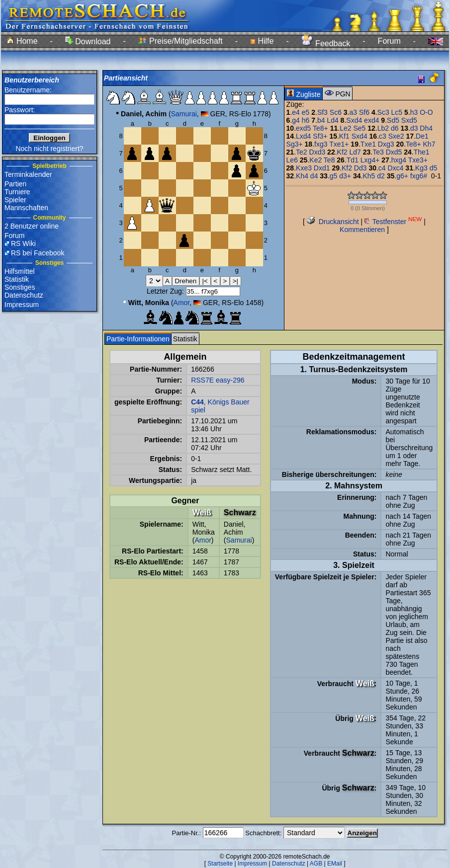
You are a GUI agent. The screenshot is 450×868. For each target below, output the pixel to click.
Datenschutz (24, 295)
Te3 (378, 152)
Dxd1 (322, 168)
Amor (182, 303)
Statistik (17, 279)
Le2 (345, 128)
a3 (354, 112)
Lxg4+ (370, 160)
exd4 (371, 120)
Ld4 (332, 120)
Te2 (302, 152)
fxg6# (419, 176)
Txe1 (368, 144)
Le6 (292, 160)
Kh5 (369, 176)
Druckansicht (333, 222)
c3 (383, 136)
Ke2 (315, 160)
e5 (306, 112)
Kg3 (421, 168)
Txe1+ (339, 144)
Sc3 (383, 112)
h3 (414, 112)
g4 (296, 120)
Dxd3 (317, 152)
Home (22, 41)
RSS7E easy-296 (218, 380)
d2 (381, 176)
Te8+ (320, 128)
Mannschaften (26, 208)
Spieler (15, 200)
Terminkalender (28, 174)
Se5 (359, 128)
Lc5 (397, 112)
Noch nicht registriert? (49, 149)
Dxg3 (386, 144)
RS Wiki (23, 243)
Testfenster (393, 222)
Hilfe (262, 41)
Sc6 (336, 112)
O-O (426, 112)
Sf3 (322, 112)
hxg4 (399, 160)
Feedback (326, 43)
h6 (306, 120)
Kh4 (302, 176)
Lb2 (383, 128)
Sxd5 (409, 120)
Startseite (220, 864)
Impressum (22, 305)
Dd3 (360, 168)
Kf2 (342, 152)
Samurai (184, 114)
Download (88, 41)
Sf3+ (320, 136)
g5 (334, 176)
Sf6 (364, 112)
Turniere (17, 192)
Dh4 (426, 128)
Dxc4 (396, 168)
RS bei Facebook (38, 253)
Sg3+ (295, 144)
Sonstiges (20, 287)
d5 (434, 168)
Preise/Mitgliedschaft (180, 41)
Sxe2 (396, 136)
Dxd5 (394, 152)
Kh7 (429, 144)
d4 (314, 176)
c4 (382, 168)
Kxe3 (304, 168)
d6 (395, 128)
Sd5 (393, 120)
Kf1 (344, 136)
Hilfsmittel (20, 271)
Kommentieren (362, 230)
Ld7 (355, 152)
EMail (335, 864)
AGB (316, 864)
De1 (422, 136)
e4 (296, 112)
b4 (321, 120)
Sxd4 (354, 120)
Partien (15, 184)
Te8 (329, 160)
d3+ (345, 176)
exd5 (303, 128)
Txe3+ (418, 160)
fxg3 (321, 144)
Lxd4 (303, 136)
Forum (389, 41)
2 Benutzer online (32, 226)
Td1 (353, 160)
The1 (422, 152)
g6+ (402, 176)
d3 (414, 128)
